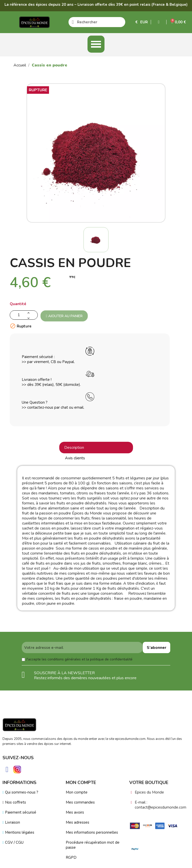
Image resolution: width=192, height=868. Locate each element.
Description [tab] (74, 448)
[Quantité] (24, 315)
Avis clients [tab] (75, 458)
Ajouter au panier (64, 316)
